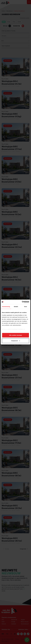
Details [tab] (16, 307)
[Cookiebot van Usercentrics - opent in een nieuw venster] (22, 302)
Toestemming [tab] (6, 307)
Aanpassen (16, 341)
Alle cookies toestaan (16, 335)
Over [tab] (26, 307)
